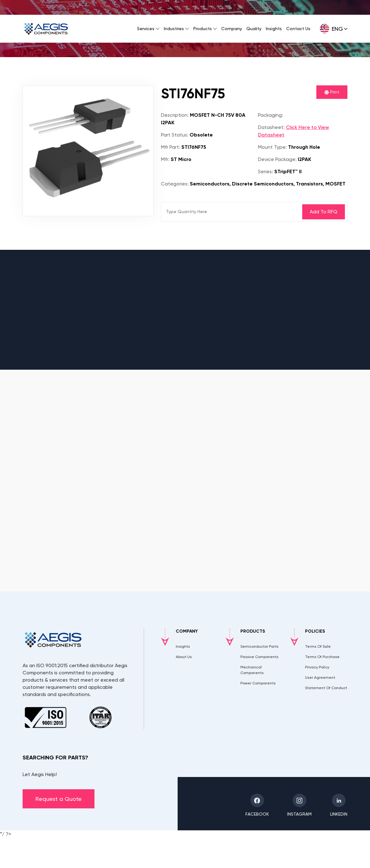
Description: (175, 115)
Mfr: (165, 159)
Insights (274, 29)
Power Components (258, 683)
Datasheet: (271, 127)
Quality (254, 29)
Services (146, 29)
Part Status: (175, 135)
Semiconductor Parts (259, 646)
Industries (174, 29)
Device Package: (277, 159)
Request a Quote (59, 799)
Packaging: (271, 115)
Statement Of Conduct (326, 688)
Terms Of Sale (318, 646)
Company (232, 29)
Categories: (175, 184)
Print (332, 92)
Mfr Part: (171, 147)
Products (203, 29)
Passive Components (259, 657)
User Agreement (320, 678)
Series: (265, 171)
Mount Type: (272, 147)
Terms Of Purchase (322, 657)
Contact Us (298, 29)
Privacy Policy (317, 667)
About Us (184, 657)
